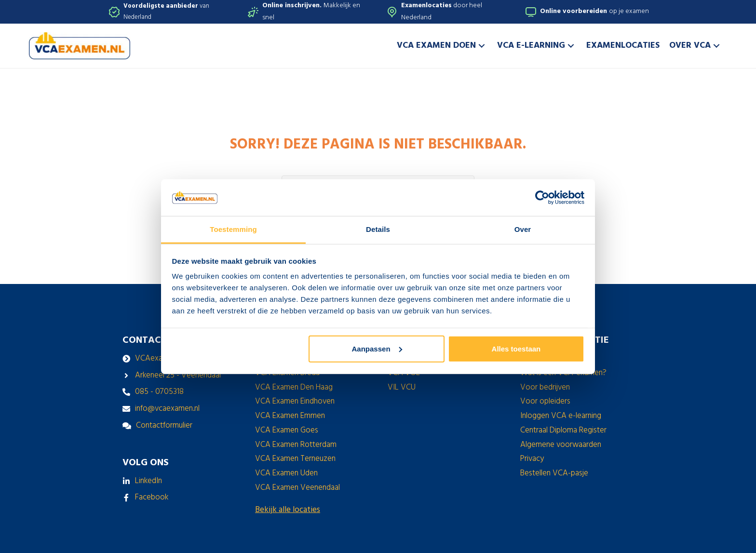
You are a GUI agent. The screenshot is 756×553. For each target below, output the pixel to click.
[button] (482, 46)
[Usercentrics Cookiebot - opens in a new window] (542, 198)
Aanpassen (377, 349)
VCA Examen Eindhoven (295, 401)
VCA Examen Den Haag (294, 387)
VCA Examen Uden (286, 473)
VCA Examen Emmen (290, 416)
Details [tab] (378, 229)
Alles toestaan (516, 349)
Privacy (532, 459)
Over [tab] (523, 229)
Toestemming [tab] (233, 229)
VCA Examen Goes (287, 430)
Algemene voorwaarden (561, 445)
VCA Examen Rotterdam (296, 445)
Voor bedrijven (545, 387)
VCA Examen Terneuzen (295, 459)
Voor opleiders (545, 401)
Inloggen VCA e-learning (561, 416)
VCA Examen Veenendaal (297, 488)
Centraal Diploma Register (563, 430)
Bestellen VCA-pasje (554, 473)
